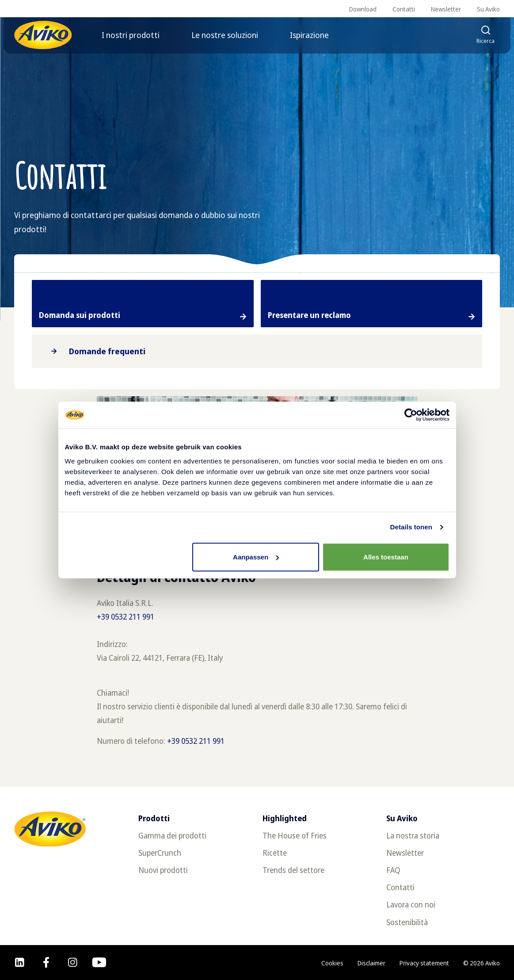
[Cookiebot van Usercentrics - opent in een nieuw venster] (411, 415)
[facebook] (46, 962)
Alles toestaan (386, 557)
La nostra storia (413, 836)
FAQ (393, 870)
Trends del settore (293, 870)
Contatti (404, 9)
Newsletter (446, 9)
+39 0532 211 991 (126, 617)
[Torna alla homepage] (43, 35)
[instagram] (73, 962)
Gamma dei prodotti (172, 836)
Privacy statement (424, 963)
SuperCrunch (160, 853)
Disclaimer (371, 963)
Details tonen (411, 527)
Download (363, 9)
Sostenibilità (407, 922)
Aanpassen (256, 557)
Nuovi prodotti (163, 870)
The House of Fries (295, 836)
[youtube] (99, 962)
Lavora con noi (411, 905)
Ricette (275, 853)
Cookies (332, 963)
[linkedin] (20, 962)
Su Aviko (488, 9)
